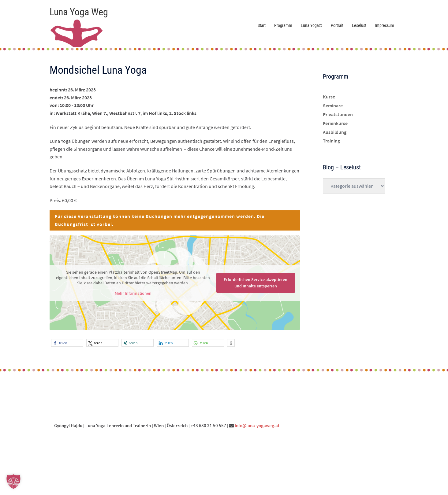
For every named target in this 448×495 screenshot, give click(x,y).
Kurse (329, 97)
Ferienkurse (335, 123)
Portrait (337, 25)
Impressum (385, 25)
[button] (67, 343)
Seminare (333, 105)
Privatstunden (338, 114)
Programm (283, 25)
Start (262, 25)
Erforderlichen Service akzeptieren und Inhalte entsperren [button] (256, 283)
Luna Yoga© (312, 25)
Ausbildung (335, 132)
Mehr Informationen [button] (133, 293)
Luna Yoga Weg (79, 12)
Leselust (359, 25)
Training (331, 141)
